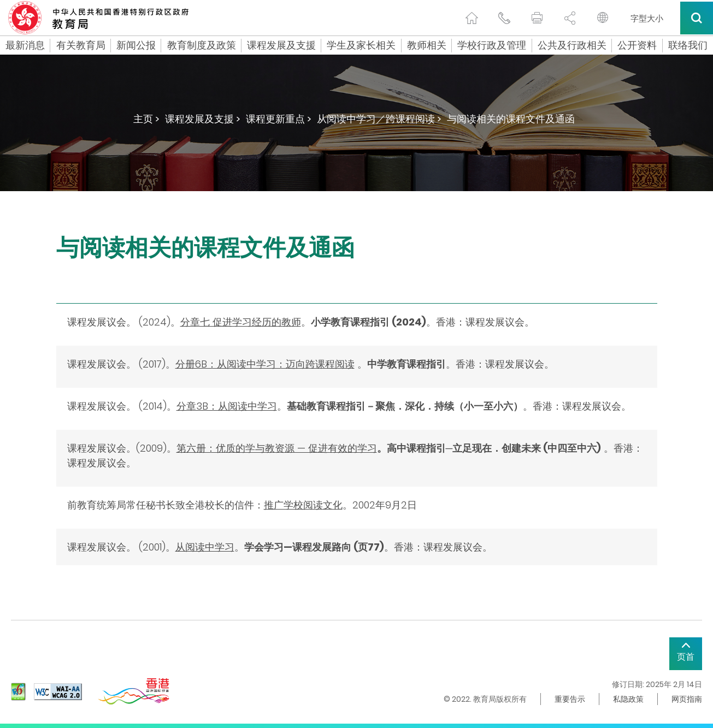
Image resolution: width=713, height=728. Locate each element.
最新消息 (25, 45)
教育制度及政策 (202, 45)
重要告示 (570, 699)
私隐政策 (628, 699)
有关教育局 (81, 45)
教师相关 (427, 45)
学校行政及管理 (492, 45)
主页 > (146, 119)
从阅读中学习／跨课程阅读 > (379, 119)
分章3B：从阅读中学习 (227, 406)
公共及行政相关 (572, 45)
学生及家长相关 (361, 45)
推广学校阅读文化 (303, 505)
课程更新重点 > (279, 119)
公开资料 (637, 45)
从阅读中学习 (205, 547)
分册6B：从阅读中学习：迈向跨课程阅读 (265, 364)
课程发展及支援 (281, 45)
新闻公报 (136, 45)
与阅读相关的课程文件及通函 (511, 119)
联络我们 (688, 45)
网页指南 (687, 699)
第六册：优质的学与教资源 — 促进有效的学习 (277, 448)
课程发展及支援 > (203, 119)
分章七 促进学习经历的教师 (241, 322)
